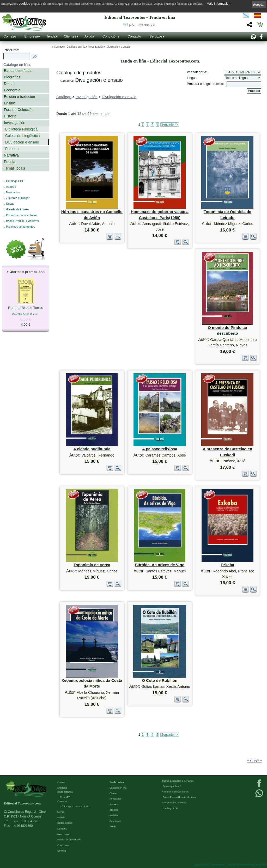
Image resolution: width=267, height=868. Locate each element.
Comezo (10, 36)
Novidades (13, 192)
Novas (10, 204)
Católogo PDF (170, 808)
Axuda (89, 36)
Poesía (10, 162)
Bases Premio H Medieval (22, 221)
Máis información (218, 4)
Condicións (111, 36)
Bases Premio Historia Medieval (180, 797)
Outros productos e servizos (178, 781)
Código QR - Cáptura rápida (75, 807)
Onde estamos (65, 792)
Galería (61, 817)
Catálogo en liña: (17, 65)
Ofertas (113, 793)
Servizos (156, 36)
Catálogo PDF (15, 181)
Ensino (10, 103)
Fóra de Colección (19, 110)
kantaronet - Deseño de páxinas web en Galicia (240, 865)
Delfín (9, 84)
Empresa (31, 36)
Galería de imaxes (18, 209)
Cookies (62, 851)
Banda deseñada (18, 71)
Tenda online (117, 782)
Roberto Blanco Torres (26, 308)
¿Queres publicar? (18, 198)
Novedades (116, 799)
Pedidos (114, 815)
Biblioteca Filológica (21, 129)
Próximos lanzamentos (20, 227)
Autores (11, 187)
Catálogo (64, 97)
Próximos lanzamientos (175, 803)
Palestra (12, 149)
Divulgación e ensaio (22, 142)
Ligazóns (62, 829)
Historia (10, 116)
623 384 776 (143, 25)
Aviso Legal (63, 834)
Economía (12, 90)
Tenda (51, 36)
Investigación (15, 123)
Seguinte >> (170, 124)
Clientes (70, 36)
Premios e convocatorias (22, 215)
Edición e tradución (19, 97)
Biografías (12, 77)
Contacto (134, 36)
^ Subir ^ (254, 761)
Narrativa (11, 155)
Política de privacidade (69, 840)
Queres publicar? (172, 786)
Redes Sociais (65, 823)
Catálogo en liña (76, 47)
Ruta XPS (65, 797)
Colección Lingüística (23, 136)
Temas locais (14, 168)
